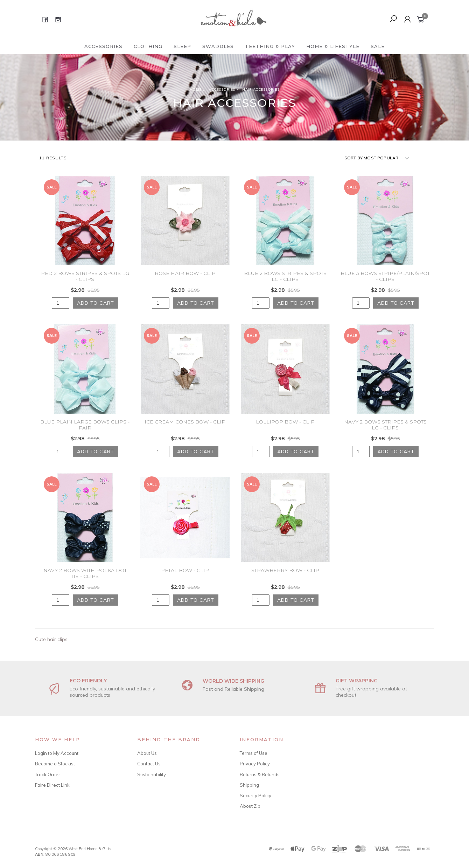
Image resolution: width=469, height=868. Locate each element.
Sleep (182, 46)
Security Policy (255, 795)
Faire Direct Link (52, 785)
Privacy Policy (255, 764)
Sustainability (152, 774)
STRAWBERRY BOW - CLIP (285, 578)
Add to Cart (96, 303)
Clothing (148, 46)
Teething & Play (270, 46)
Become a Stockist (55, 764)
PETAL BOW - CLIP (185, 578)
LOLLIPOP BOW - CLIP (285, 429)
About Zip (250, 806)
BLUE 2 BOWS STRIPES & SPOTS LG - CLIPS (285, 276)
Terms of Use (254, 753)
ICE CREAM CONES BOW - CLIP (185, 429)
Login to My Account (57, 753)
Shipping (249, 785)
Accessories (103, 46)
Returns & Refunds (260, 774)
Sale (378, 46)
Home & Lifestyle (333, 46)
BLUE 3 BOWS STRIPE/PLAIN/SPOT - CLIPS (385, 276)
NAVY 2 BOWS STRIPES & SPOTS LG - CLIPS (385, 432)
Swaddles (218, 46)
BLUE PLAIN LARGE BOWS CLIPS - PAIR (85, 432)
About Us (147, 753)
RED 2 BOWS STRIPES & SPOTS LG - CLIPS (85, 276)
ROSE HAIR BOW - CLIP (185, 273)
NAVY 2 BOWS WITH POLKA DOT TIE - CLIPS (85, 581)
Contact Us (149, 764)
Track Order (48, 774)
